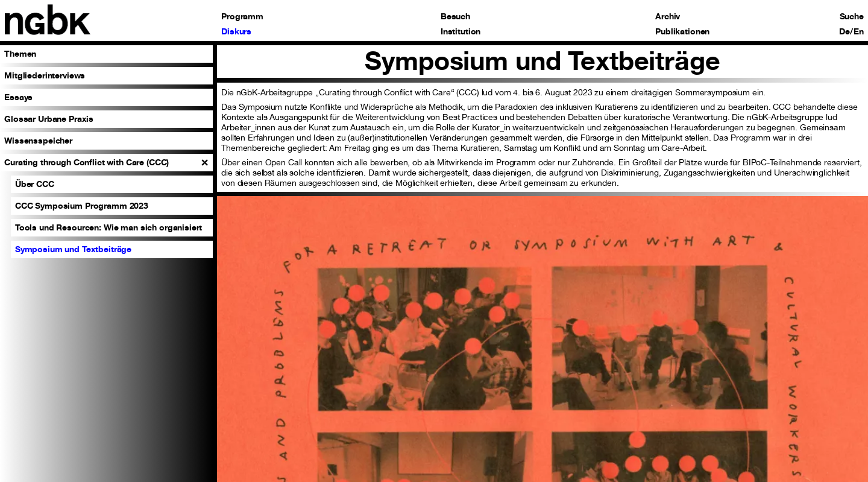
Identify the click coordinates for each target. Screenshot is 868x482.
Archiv (668, 16)
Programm (242, 16)
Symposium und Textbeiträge (73, 249)
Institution (461, 31)
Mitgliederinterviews (45, 75)
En (859, 31)
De (844, 31)
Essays (18, 97)
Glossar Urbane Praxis (49, 119)
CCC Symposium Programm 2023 (82, 205)
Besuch (455, 16)
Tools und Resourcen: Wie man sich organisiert (109, 227)
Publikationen (682, 31)
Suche (852, 16)
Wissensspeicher (38, 140)
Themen (20, 53)
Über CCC (35, 184)
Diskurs (236, 31)
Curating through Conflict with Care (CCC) (86, 162)
